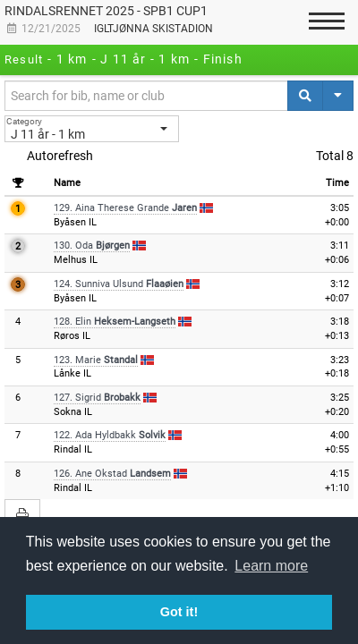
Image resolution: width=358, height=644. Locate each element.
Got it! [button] (179, 612)
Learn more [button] (271, 566)
